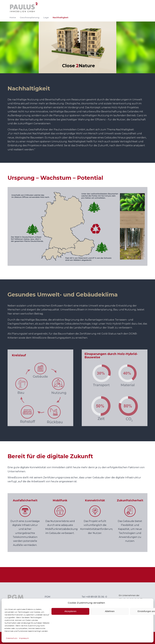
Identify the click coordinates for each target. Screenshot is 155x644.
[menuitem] (13, 17)
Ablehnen (110, 611)
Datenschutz (12, 638)
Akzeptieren (70, 611)
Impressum (24, 638)
